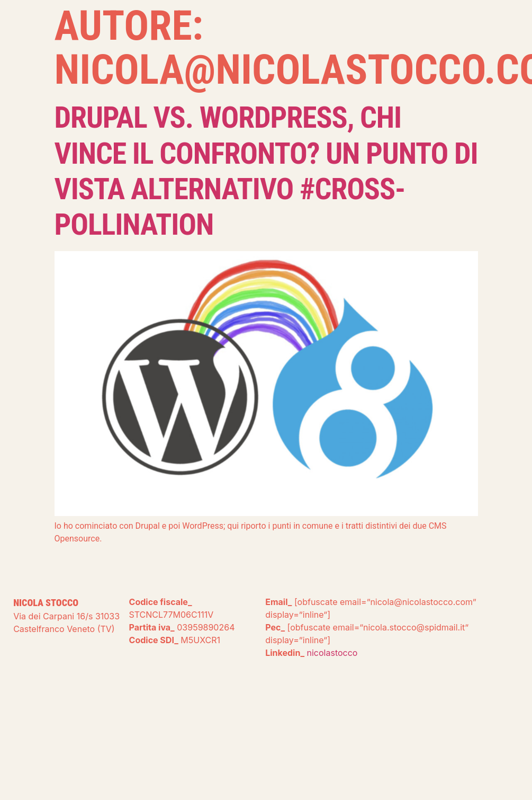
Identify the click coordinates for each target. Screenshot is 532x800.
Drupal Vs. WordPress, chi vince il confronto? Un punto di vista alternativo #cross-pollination (266, 171)
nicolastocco (332, 653)
